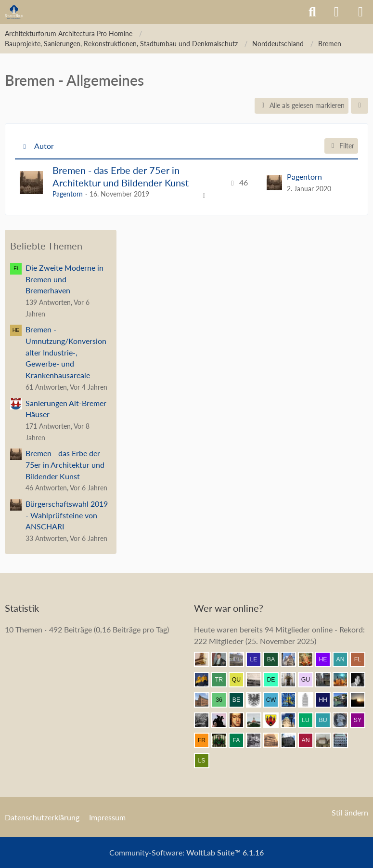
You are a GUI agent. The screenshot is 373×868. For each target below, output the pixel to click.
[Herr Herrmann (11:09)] (327, 700)
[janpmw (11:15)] (206, 700)
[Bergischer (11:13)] (240, 700)
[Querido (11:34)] (240, 680)
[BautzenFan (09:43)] (344, 740)
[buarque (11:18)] (361, 680)
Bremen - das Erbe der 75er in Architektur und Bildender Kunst (121, 176)
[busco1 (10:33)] (327, 720)
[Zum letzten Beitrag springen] (274, 183)
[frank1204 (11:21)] (344, 680)
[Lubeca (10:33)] (309, 720)
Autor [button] (44, 146)
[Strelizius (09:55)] (327, 740)
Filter (341, 146)
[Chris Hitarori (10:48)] (292, 720)
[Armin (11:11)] (257, 700)
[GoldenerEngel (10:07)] (275, 740)
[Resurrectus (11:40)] (309, 659)
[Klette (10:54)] (223, 720)
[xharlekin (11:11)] (309, 700)
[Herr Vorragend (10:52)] (240, 720)
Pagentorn (68, 194)
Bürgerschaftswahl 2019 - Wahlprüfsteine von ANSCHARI (67, 515)
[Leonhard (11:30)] (292, 680)
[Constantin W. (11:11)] (275, 700)
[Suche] (312, 12)
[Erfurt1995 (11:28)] (327, 680)
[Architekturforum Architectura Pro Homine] (14, 12)
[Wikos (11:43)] (240, 659)
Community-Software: (186, 852)
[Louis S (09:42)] (206, 761)
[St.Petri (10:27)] (223, 740)
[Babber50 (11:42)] (275, 659)
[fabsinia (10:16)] (240, 740)
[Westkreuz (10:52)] (275, 720)
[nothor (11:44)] (206, 659)
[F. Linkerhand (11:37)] (361, 659)
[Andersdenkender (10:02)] (309, 740)
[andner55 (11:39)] (344, 659)
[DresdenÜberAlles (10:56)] (206, 720)
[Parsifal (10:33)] (344, 720)
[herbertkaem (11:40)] (327, 659)
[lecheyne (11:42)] (257, 659)
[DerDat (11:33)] (257, 680)
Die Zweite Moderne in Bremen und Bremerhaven (64, 279)
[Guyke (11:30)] (309, 680)
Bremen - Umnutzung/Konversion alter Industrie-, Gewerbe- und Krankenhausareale (66, 352)
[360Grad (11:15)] (223, 700)
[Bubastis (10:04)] (292, 740)
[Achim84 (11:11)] (292, 700)
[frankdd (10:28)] (206, 740)
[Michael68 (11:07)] (344, 700)
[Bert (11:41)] (292, 659)
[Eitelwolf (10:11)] (257, 740)
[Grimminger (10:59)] (361, 700)
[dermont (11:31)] (275, 680)
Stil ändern (350, 812)
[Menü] (360, 12)
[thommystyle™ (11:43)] (223, 659)
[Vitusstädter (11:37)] (206, 680)
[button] (360, 106)
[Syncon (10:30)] (361, 720)
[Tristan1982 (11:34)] (223, 680)
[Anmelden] (336, 12)
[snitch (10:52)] (257, 720)
